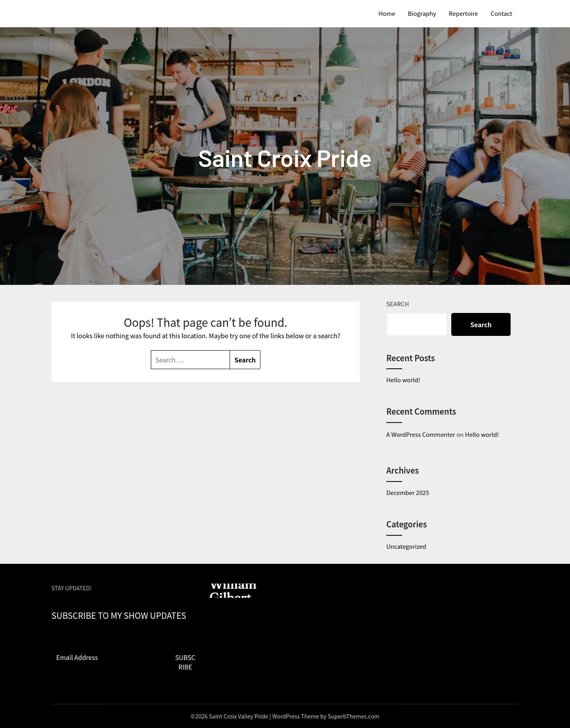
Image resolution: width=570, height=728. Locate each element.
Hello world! (403, 380)
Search (398, 304)
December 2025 (408, 492)
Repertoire (464, 13)
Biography (422, 13)
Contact (501, 13)
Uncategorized (406, 546)
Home (387, 13)
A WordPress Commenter (421, 434)
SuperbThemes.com (353, 716)
